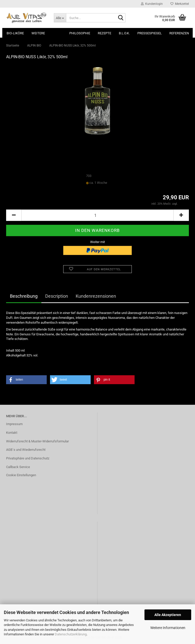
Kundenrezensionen (96, 296)
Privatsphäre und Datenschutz (28, 458)
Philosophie (80, 33)
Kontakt (12, 433)
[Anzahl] (97, 215)
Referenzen (179, 33)
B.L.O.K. (124, 33)
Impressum (14, 424)
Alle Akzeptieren (168, 615)
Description (57, 296)
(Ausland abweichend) (122, 183)
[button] (14, 215)
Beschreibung (24, 296)
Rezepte (104, 33)
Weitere (38, 33)
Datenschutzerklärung (71, 634)
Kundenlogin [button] (152, 4)
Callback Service (18, 467)
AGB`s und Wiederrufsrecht (26, 450)
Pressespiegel (150, 33)
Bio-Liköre (15, 33)
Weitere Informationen (168, 628)
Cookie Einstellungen (21, 475)
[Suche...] (60, 18)
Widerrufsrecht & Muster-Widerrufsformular (37, 441)
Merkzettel (180, 4)
